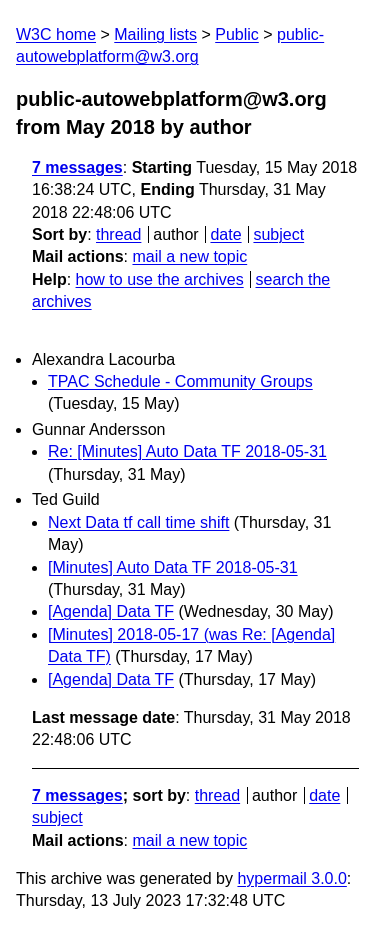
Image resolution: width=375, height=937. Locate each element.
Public (237, 34)
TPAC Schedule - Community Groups (180, 381)
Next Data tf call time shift (138, 522)
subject (278, 234)
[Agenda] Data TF (111, 611)
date (225, 234)
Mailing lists (155, 34)
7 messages (77, 167)
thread (118, 234)
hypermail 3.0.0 (291, 878)
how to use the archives (160, 279)
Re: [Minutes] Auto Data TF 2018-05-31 (187, 451)
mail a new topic (189, 256)
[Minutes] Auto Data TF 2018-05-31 (173, 567)
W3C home (56, 34)
